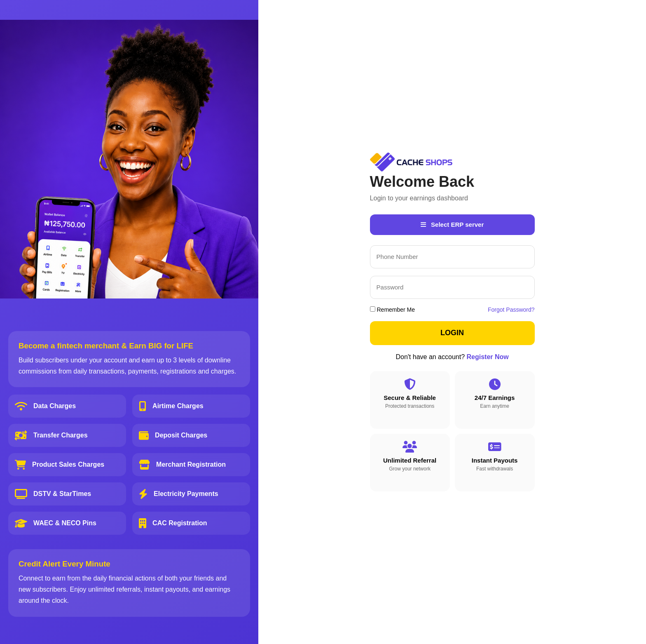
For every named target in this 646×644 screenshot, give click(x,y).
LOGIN (452, 333)
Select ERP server (452, 224)
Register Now (488, 357)
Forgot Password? (511, 310)
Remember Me (392, 310)
